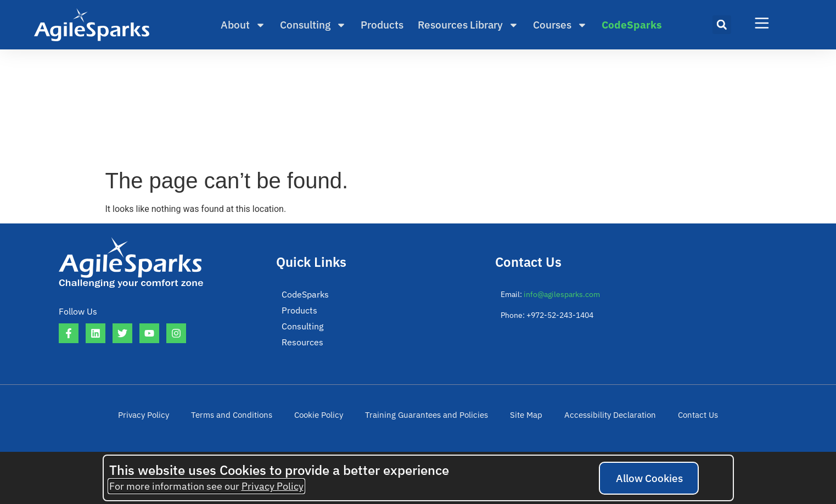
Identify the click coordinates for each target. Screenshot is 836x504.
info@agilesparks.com (562, 294)
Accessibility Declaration (599, 419)
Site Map (519, 419)
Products (382, 25)
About (243, 25)
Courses (560, 25)
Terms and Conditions (242, 419)
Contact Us (682, 419)
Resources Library (468, 25)
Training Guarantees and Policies (426, 419)
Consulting (313, 25)
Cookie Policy (325, 419)
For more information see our (206, 486)
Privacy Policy (159, 419)
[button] (722, 25)
